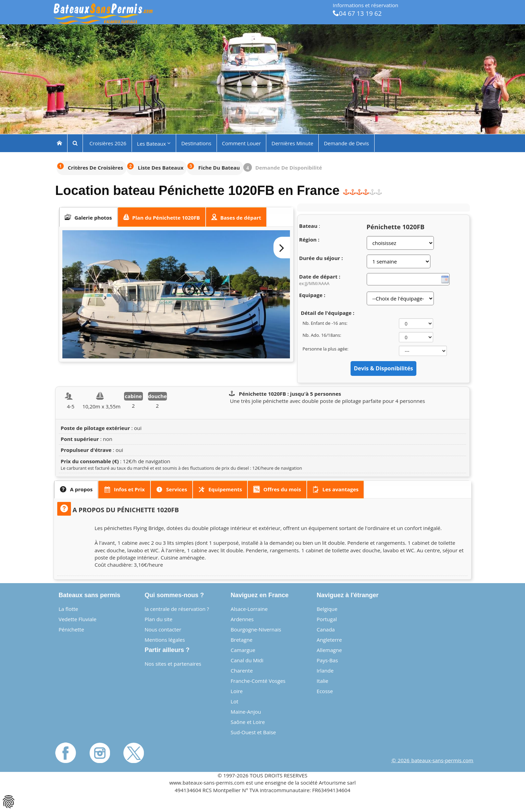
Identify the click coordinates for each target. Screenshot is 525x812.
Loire (237, 691)
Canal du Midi (247, 660)
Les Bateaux (154, 143)
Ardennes (242, 619)
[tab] (88, 217)
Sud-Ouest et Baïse (253, 732)
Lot (234, 701)
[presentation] (88, 217)
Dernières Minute (292, 143)
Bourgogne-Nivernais (256, 629)
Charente (242, 670)
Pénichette (71, 629)
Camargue (243, 650)
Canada (326, 629)
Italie (322, 681)
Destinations (196, 143)
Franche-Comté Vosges (258, 681)
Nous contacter (163, 629)
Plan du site (158, 619)
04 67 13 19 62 (357, 13)
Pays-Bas (327, 660)
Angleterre (329, 640)
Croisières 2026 (107, 143)
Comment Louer (242, 143)
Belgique (327, 609)
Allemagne (329, 650)
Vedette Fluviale (78, 619)
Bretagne (242, 640)
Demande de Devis (346, 143)
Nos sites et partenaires (173, 664)
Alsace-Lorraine (249, 609)
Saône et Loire (248, 722)
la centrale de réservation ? (177, 609)
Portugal (327, 619)
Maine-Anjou (246, 712)
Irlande (325, 670)
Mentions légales (165, 640)
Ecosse (325, 691)
